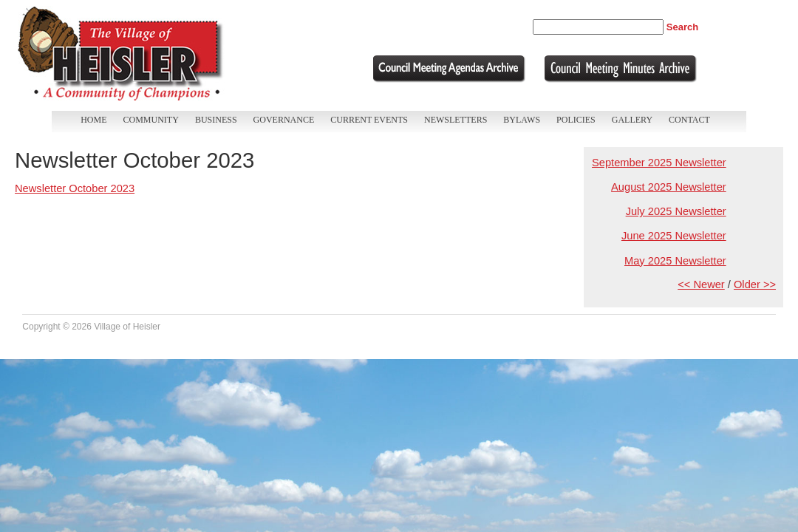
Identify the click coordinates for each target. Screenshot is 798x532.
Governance (284, 120)
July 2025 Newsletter (676, 211)
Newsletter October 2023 (75, 188)
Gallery (632, 120)
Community (151, 120)
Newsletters (456, 120)
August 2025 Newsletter (669, 187)
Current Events (369, 120)
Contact (689, 120)
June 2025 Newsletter (674, 236)
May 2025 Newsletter (675, 261)
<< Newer (701, 284)
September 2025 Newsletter (659, 163)
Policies (576, 120)
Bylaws (522, 120)
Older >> (755, 284)
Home (93, 120)
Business (216, 120)
